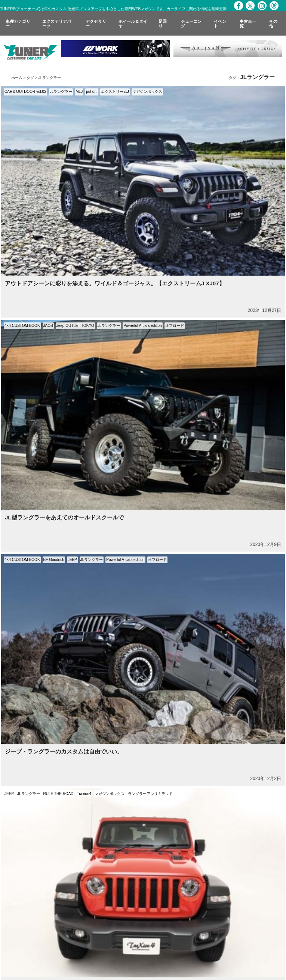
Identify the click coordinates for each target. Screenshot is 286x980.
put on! (92, 92)
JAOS (48, 326)
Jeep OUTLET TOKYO (75, 326)
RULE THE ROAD (59, 794)
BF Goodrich (54, 560)
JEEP (72, 560)
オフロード (175, 326)
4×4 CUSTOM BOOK (22, 326)
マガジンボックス (147, 92)
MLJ (79, 92)
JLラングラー (61, 92)
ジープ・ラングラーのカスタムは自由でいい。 (64, 751)
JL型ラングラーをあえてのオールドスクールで (64, 517)
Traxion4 (84, 794)
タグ (30, 78)
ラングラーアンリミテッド (150, 794)
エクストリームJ (115, 92)
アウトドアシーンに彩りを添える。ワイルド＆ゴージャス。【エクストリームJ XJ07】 (115, 283)
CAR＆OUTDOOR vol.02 (25, 92)
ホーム (17, 78)
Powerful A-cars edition (142, 326)
